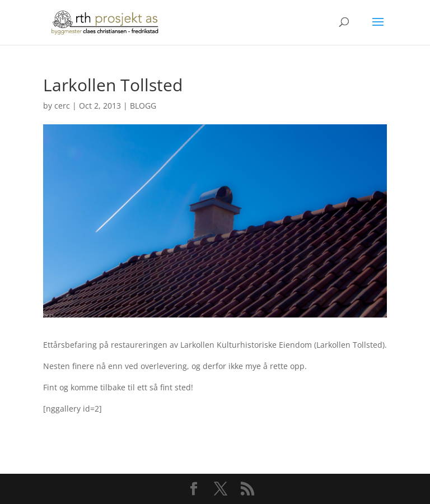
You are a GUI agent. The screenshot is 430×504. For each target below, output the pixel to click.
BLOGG (143, 106)
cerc (62, 106)
